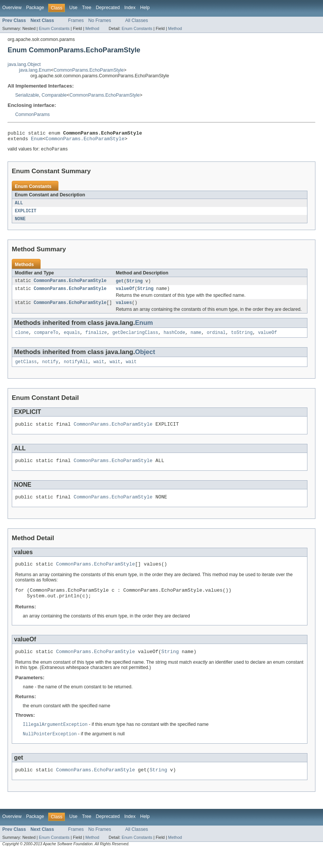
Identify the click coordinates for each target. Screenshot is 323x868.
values (124, 308)
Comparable (54, 95)
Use (73, 8)
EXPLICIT (26, 214)
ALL (19, 206)
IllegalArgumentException (55, 740)
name (196, 339)
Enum (37, 141)
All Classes (137, 20)
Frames (76, 20)
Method (92, 28)
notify (50, 369)
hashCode (174, 339)
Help (145, 8)
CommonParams (32, 114)
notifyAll (76, 369)
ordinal (216, 339)
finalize (96, 339)
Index (130, 8)
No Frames (100, 20)
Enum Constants (54, 28)
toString (242, 339)
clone (22, 339)
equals (72, 339)
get (120, 285)
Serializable (27, 95)
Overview (12, 8)
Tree (87, 8)
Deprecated (108, 8)
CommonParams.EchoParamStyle (89, 70)
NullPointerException (50, 750)
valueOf (125, 293)
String (135, 285)
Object (145, 358)
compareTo (46, 339)
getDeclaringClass (135, 339)
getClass (26, 369)
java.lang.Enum (35, 70)
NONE (20, 222)
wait (99, 369)
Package (35, 8)
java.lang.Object (24, 64)
